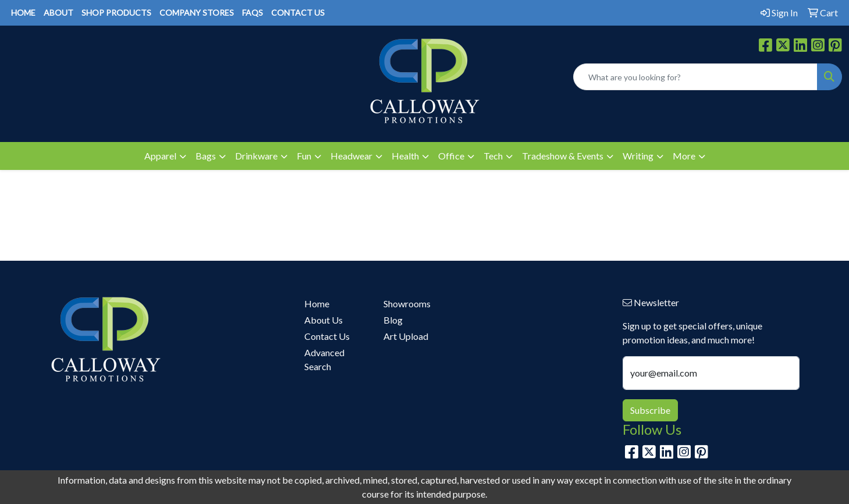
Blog (393, 320)
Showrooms (407, 304)
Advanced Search (324, 359)
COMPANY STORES (197, 13)
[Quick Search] (695, 77)
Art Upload (406, 336)
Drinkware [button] (256, 156)
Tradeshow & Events (563, 156)
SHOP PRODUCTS (116, 13)
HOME (23, 13)
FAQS (253, 13)
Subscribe (650, 410)
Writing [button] (638, 156)
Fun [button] (304, 156)
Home (317, 304)
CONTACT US (298, 13)
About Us (324, 320)
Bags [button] (206, 156)
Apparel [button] (160, 156)
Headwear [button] (351, 156)
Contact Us (327, 336)
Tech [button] (493, 156)
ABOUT (58, 13)
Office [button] (451, 156)
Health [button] (405, 156)
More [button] (684, 156)
